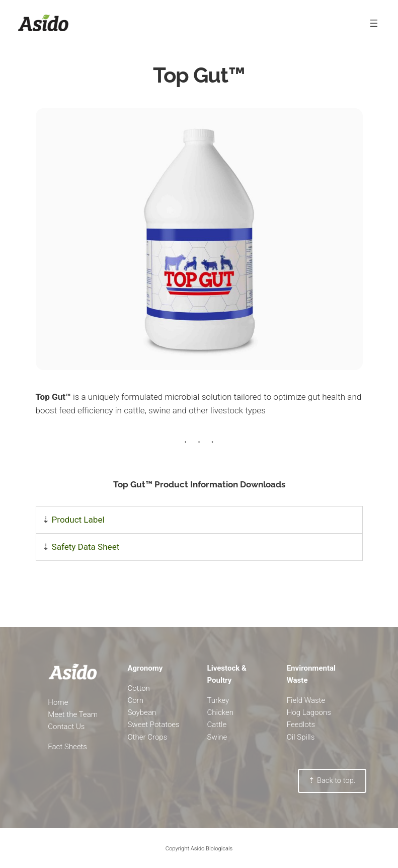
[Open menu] (374, 23)
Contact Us (66, 727)
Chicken (220, 712)
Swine (217, 737)
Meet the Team (73, 714)
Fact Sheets (67, 747)
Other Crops (147, 737)
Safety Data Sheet (86, 547)
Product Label (78, 520)
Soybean (142, 712)
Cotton (138, 688)
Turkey (218, 700)
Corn (135, 700)
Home (58, 702)
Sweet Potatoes (153, 725)
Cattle (217, 725)
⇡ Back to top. (332, 780)
